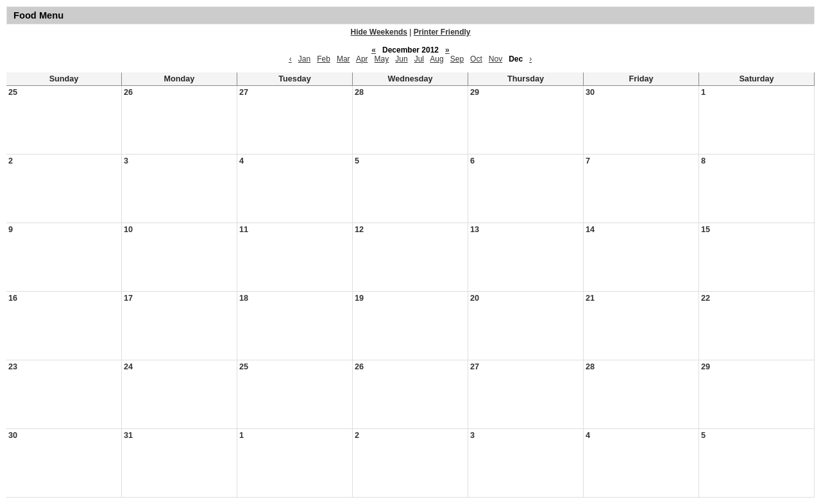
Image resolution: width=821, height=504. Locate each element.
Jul (419, 59)
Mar (343, 59)
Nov (495, 59)
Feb (324, 59)
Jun (401, 59)
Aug (436, 59)
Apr (362, 59)
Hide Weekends (379, 32)
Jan (304, 59)
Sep (457, 59)
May (382, 59)
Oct (476, 59)
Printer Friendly (442, 32)
